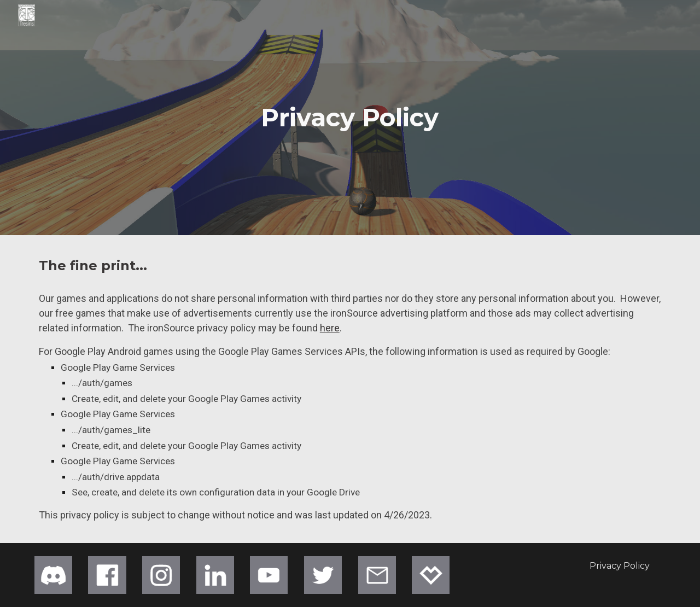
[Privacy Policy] (620, 566)
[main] (350, 118)
